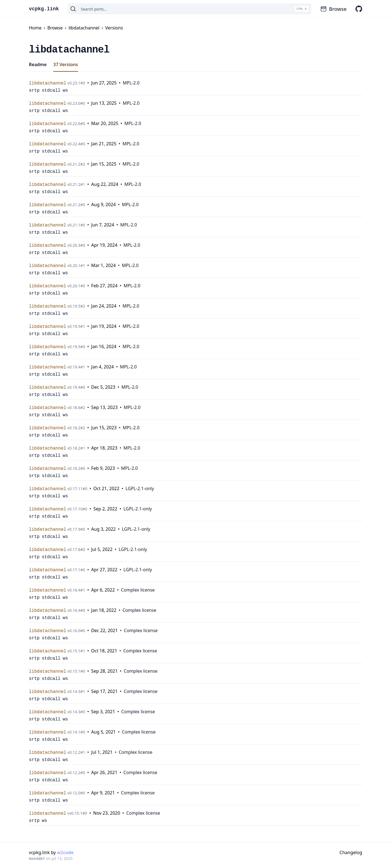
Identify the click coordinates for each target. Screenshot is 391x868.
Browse (333, 9)
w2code (65, 852)
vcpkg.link (44, 9)
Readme (38, 64)
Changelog (351, 852)
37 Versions (66, 64)
